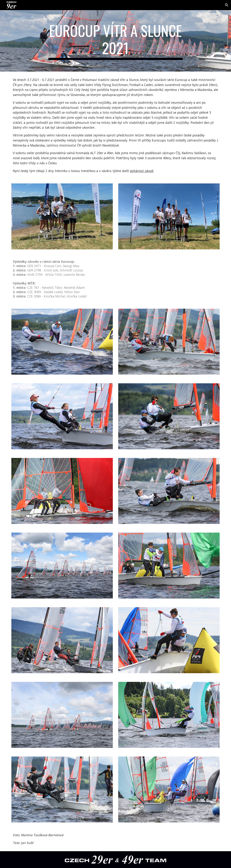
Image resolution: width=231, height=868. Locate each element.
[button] (227, 5)
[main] (115, 41)
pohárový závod (142, 171)
